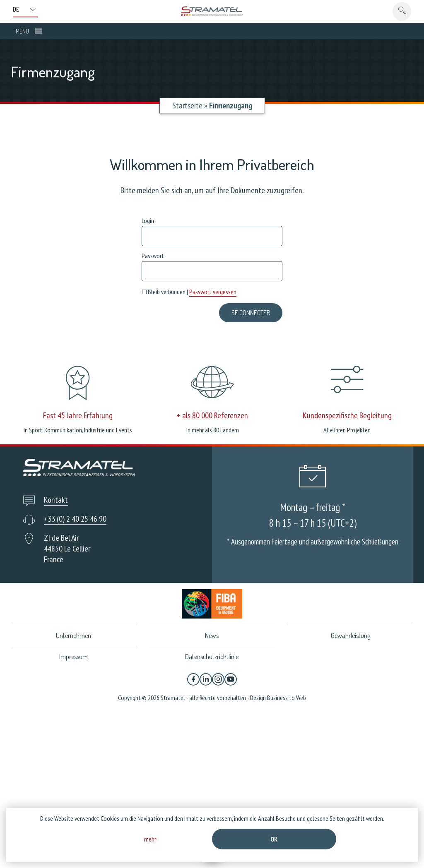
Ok (274, 839)
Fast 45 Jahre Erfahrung (78, 415)
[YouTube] (231, 679)
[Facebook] (193, 679)
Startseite (187, 106)
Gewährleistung (351, 635)
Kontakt (56, 500)
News (212, 635)
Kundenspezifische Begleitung (347, 415)
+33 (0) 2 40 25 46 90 (75, 519)
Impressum (73, 657)
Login (148, 221)
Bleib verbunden (164, 292)
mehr (150, 839)
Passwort (153, 256)
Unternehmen (73, 635)
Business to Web (287, 698)
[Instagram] (218, 679)
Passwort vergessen (213, 292)
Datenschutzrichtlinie (212, 657)
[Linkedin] (206, 679)
